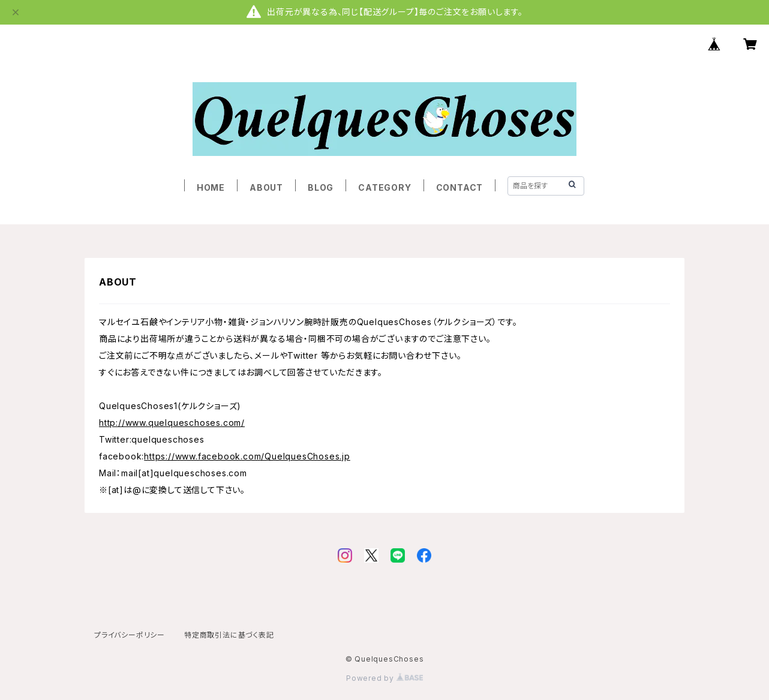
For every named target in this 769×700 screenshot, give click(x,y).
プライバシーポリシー (130, 635)
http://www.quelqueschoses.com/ (172, 423)
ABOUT (266, 187)
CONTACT (460, 187)
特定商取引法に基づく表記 (229, 635)
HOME (211, 187)
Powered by (384, 678)
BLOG (321, 187)
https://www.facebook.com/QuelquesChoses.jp (247, 456)
